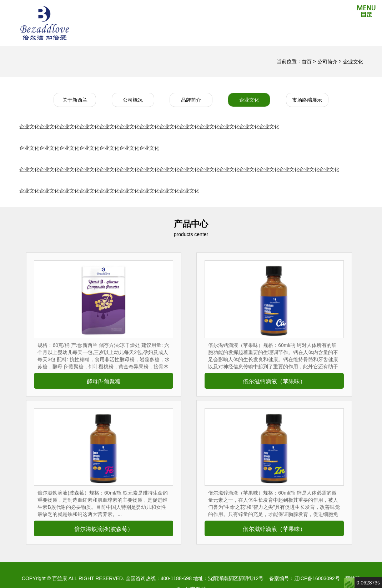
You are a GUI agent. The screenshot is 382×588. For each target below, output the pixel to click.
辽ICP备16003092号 (317, 578)
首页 (307, 62)
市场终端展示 (307, 100)
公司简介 (328, 62)
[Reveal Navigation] (366, 12)
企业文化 (353, 62)
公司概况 (133, 100)
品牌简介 (191, 100)
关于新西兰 (75, 100)
